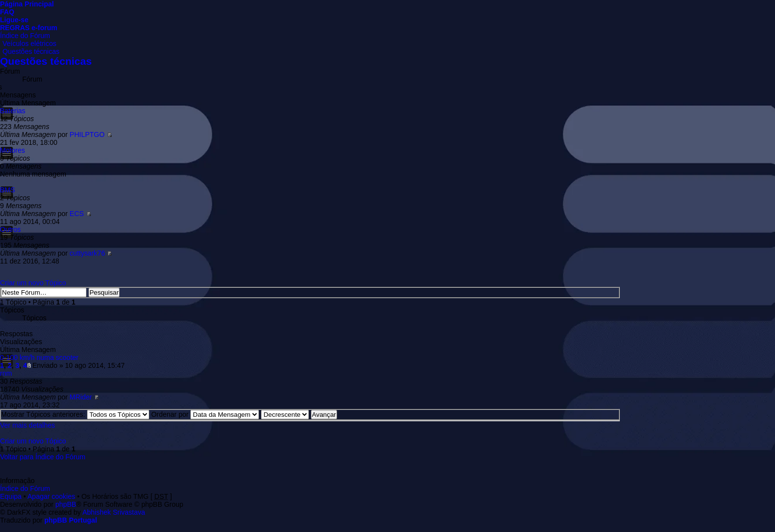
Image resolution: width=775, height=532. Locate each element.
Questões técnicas (31, 51)
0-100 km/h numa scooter (39, 357)
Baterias (13, 111)
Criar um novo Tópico (33, 283)
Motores (13, 150)
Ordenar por (205, 414)
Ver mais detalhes (27, 425)
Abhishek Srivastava (114, 512)
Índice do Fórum (25, 36)
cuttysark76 (87, 253)
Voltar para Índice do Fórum (43, 457)
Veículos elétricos (29, 44)
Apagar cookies (52, 496)
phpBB (66, 504)
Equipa (11, 496)
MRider (81, 397)
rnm (6, 373)
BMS (7, 190)
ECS (77, 214)
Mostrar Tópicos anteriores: (75, 414)
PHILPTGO (87, 134)
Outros (10, 229)
